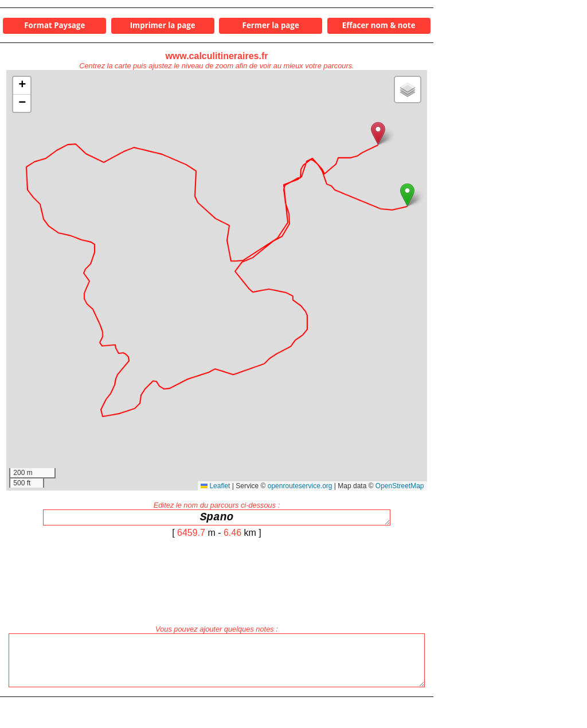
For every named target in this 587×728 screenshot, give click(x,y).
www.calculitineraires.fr (216, 56)
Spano (217, 519)
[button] (407, 195)
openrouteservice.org (300, 486)
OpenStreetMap (400, 486)
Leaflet (215, 486)
